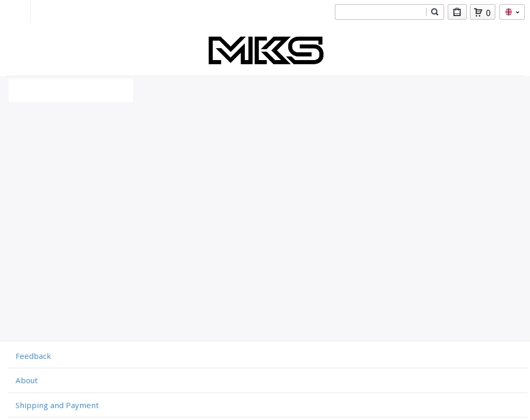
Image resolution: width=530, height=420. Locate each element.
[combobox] (380, 12)
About (27, 380)
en (512, 12)
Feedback (33, 356)
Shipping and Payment (57, 405)
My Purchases (457, 14)
